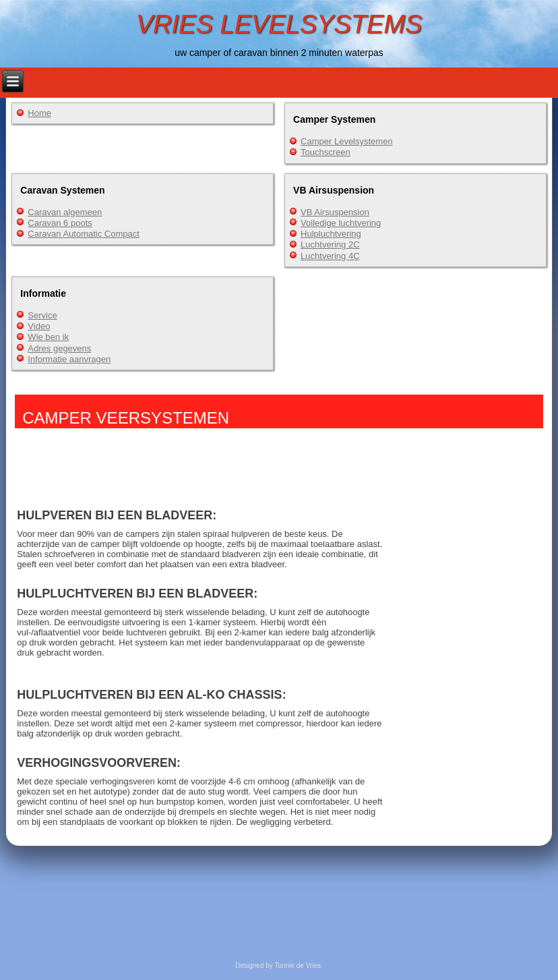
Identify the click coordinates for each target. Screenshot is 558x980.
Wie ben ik (48, 337)
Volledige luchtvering (341, 223)
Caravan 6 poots (60, 223)
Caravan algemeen (65, 212)
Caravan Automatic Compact (83, 234)
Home (39, 113)
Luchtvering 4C (330, 256)
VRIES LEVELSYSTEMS (279, 24)
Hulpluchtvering (331, 234)
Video (39, 326)
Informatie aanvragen (69, 359)
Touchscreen (325, 152)
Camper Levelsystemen (347, 141)
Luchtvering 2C (330, 244)
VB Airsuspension (335, 212)
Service (42, 315)
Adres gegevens (59, 348)
